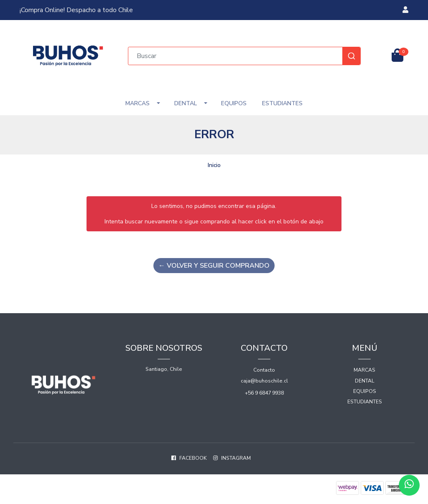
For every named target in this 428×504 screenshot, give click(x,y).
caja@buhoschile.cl (264, 381)
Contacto (264, 370)
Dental (186, 103)
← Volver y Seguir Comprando (214, 266)
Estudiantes (282, 103)
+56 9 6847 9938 (264, 393)
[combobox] (245, 56)
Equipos (234, 103)
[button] (405, 10)
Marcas (138, 103)
